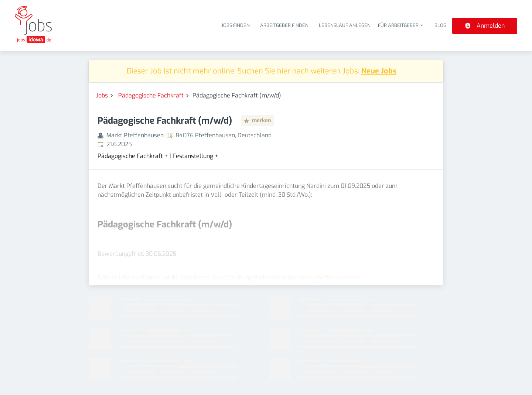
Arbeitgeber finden (284, 25)
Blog (440, 25)
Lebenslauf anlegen (345, 25)
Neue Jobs (379, 71)
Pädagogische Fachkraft (151, 95)
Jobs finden (236, 25)
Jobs (102, 95)
